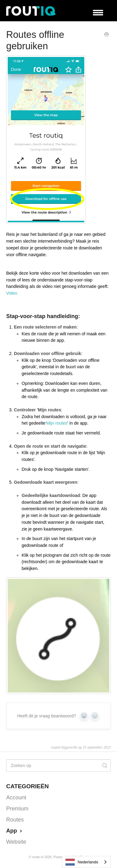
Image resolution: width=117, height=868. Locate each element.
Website (16, 842)
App (15, 831)
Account (16, 797)
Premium (17, 809)
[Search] (59, 765)
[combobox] (87, 862)
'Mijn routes (56, 423)
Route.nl (38, 857)
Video (12, 293)
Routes (15, 820)
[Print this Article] (107, 35)
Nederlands (82, 862)
